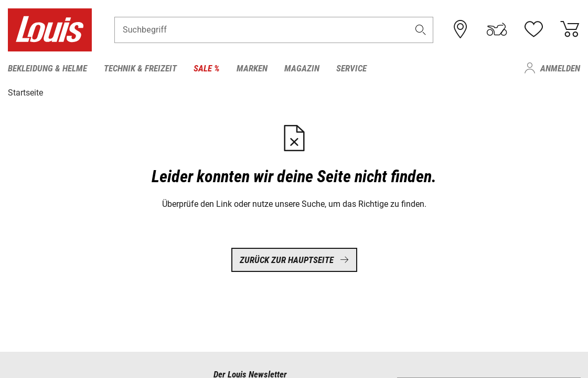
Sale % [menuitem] (207, 68)
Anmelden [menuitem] (560, 68)
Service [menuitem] (351, 68)
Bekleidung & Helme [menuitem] (47, 68)
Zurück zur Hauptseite (294, 260)
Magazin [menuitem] (302, 68)
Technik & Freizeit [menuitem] (140, 68)
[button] (420, 30)
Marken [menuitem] (252, 68)
